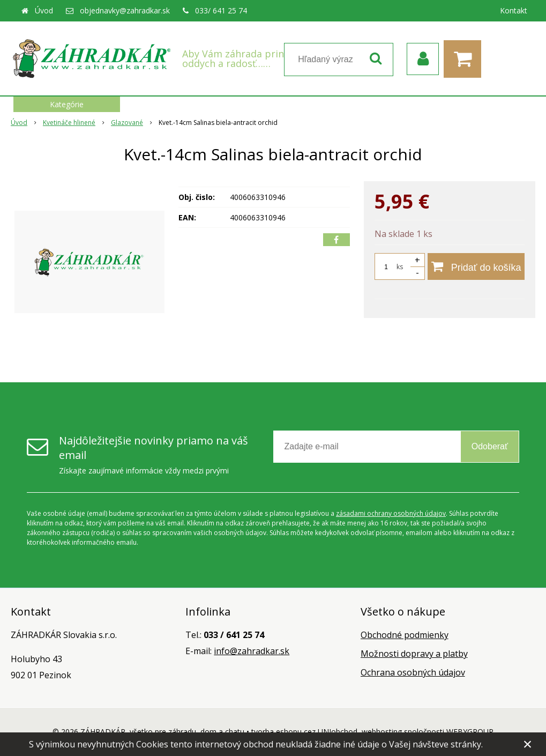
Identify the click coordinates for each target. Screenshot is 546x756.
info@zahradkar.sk (252, 651)
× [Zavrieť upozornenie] (528, 744)
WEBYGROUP (470, 732)
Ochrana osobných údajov (413, 672)
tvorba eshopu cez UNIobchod (304, 732)
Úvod (44, 10)
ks (400, 267)
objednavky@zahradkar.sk (125, 10)
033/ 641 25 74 (221, 10)
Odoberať (490, 446)
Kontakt (514, 10)
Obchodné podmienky (405, 635)
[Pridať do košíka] (476, 266)
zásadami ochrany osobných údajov (391, 513)
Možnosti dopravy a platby (414, 654)
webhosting (382, 732)
